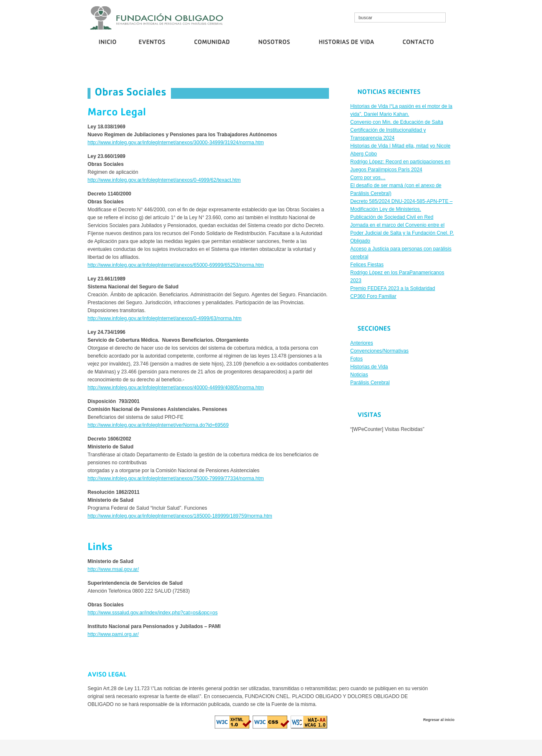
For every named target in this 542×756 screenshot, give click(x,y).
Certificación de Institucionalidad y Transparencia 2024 (276, 70)
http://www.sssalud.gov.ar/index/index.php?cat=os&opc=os (153, 613)
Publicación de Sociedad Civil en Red (420, 70)
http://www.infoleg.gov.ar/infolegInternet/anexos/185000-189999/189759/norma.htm (180, 516)
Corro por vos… (357, 70)
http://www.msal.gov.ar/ (113, 569)
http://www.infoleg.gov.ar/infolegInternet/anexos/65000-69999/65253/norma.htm (176, 265)
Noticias (359, 375)
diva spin (273, 748)
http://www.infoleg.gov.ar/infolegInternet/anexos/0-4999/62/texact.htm (164, 180)
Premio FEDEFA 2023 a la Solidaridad (393, 288)
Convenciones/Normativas (379, 351)
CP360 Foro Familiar (373, 296)
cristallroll (251, 748)
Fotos (356, 359)
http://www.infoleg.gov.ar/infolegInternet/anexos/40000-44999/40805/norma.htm (176, 388)
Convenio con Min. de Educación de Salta (169, 70)
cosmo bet (228, 748)
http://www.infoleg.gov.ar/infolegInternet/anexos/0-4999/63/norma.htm (164, 318)
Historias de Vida (369, 367)
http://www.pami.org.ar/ (113, 634)
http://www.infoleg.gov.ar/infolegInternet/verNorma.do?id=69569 (158, 425)
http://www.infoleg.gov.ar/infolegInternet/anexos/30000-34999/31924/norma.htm (176, 143)
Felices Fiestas (367, 265)
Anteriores (362, 343)
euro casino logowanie (309, 748)
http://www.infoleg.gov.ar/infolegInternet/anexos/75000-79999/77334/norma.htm (176, 478)
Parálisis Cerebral (370, 383)
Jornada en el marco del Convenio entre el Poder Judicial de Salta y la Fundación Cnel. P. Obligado (402, 233)
